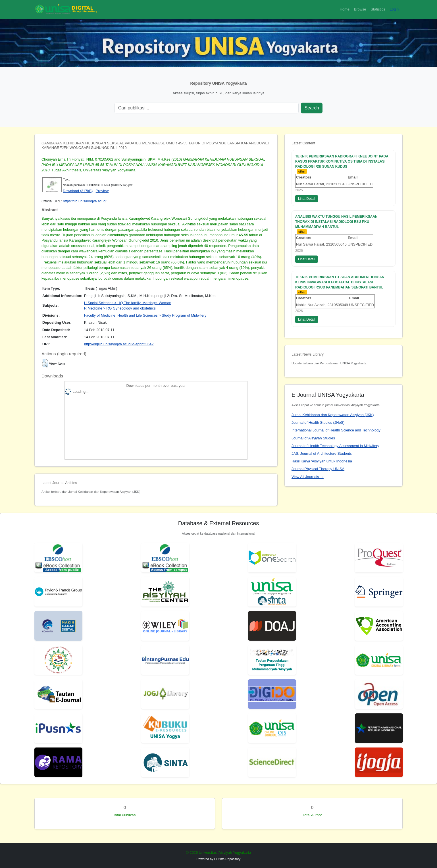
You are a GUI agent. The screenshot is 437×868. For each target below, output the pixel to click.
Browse (360, 9)
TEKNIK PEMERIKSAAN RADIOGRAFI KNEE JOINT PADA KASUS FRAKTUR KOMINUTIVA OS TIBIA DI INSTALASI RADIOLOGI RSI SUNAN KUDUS (342, 161)
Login (394, 9)
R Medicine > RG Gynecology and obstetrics (120, 308)
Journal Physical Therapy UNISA (318, 469)
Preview (102, 191)
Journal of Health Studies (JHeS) (318, 422)
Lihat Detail (307, 199)
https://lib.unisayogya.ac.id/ (85, 201)
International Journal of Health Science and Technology (336, 430)
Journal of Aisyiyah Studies (313, 438)
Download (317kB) (78, 191)
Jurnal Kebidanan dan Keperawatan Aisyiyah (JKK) (333, 415)
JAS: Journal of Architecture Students (322, 453)
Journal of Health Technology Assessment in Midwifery (335, 446)
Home (345, 9)
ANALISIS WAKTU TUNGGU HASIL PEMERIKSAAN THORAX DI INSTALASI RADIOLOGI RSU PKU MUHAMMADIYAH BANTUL (336, 222)
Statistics (378, 9)
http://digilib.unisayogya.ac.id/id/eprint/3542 (119, 344)
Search (312, 108)
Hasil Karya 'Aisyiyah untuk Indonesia (322, 461)
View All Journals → (308, 477)
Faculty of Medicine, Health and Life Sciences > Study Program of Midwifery (145, 315)
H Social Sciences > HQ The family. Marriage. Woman (128, 303)
